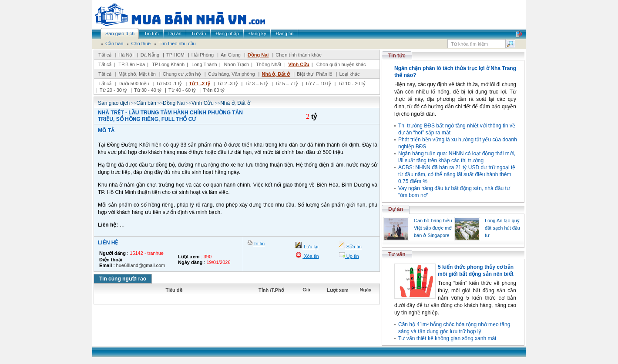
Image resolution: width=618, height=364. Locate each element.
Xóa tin (311, 256)
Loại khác (349, 74)
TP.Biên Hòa (132, 64)
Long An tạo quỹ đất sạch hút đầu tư (502, 228)
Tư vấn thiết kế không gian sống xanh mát (447, 338)
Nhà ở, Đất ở (276, 74)
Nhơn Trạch (237, 64)
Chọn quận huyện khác (341, 64)
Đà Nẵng (150, 55)
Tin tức (397, 56)
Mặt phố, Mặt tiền (137, 74)
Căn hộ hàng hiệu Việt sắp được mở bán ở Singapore (433, 228)
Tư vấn (397, 254)
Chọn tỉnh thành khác (298, 55)
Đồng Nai (258, 55)
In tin (259, 244)
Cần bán (146, 103)
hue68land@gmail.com (141, 265)
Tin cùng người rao (123, 279)
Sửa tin (353, 247)
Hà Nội (126, 55)
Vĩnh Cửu (299, 64)
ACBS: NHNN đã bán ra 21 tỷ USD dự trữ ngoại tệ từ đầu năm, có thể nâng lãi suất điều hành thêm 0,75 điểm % (457, 174)
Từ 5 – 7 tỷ (287, 83)
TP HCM (175, 55)
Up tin (352, 256)
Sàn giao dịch (114, 103)
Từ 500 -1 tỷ (169, 83)
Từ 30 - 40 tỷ (148, 90)
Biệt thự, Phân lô (315, 74)
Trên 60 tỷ (214, 90)
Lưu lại (310, 247)
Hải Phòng (203, 55)
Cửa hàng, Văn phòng (232, 74)
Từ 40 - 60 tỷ (182, 90)
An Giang (231, 55)
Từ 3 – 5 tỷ (256, 83)
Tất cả (105, 55)
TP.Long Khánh (168, 64)
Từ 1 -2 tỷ (199, 83)
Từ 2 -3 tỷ (228, 83)
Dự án (396, 209)
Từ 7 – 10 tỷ (318, 83)
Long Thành (204, 64)
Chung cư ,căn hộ (182, 74)
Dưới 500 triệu (134, 83)
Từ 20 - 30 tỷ (113, 90)
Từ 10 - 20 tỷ (351, 83)
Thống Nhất (269, 64)
